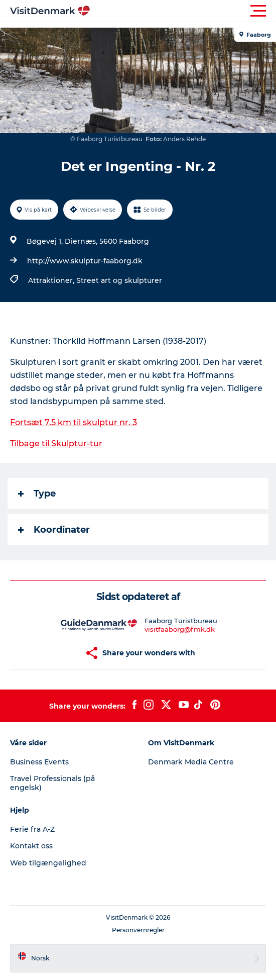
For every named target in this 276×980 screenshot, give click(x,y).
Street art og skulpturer (119, 280)
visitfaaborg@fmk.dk (180, 629)
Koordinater (54, 530)
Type (37, 494)
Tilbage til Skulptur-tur (56, 444)
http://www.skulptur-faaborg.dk (85, 261)
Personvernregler (138, 930)
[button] (183, 11)
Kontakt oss (31, 846)
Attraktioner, (52, 280)
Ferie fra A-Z (32, 829)
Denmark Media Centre (191, 762)
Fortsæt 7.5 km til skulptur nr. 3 (74, 422)
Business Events (39, 762)
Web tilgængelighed (48, 863)
